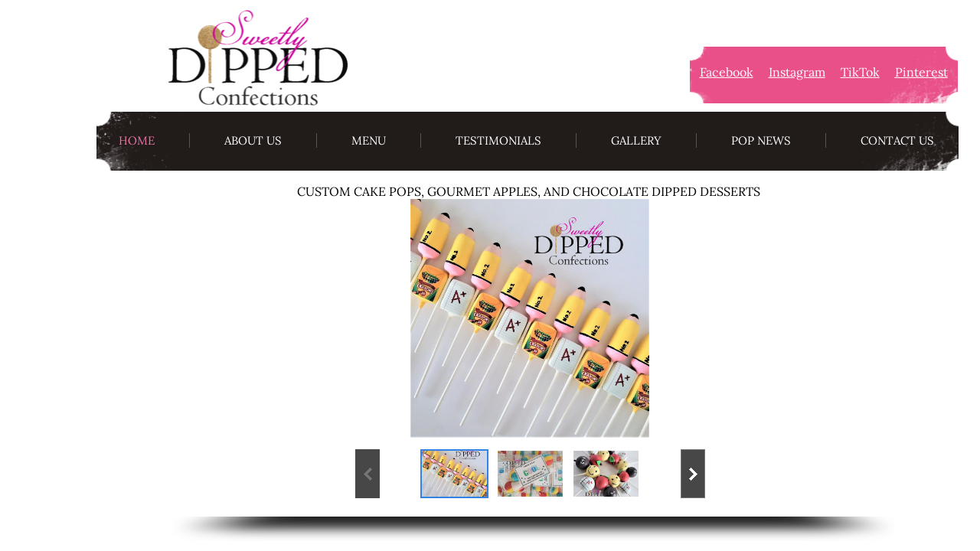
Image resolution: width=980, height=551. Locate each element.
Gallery (636, 140)
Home (137, 140)
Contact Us (897, 140)
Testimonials (498, 140)
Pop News (761, 140)
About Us (253, 140)
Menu (369, 140)
